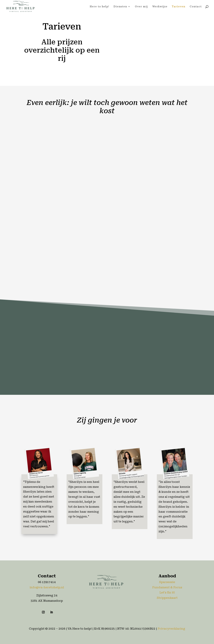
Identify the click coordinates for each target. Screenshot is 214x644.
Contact (196, 7)
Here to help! (99, 7)
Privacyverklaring (171, 629)
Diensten (120, 7)
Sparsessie (167, 582)
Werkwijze (160, 7)
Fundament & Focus (167, 587)
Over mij (141, 7)
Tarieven (179, 7)
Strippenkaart (167, 598)
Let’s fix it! (167, 592)
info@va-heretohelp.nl (47, 587)
